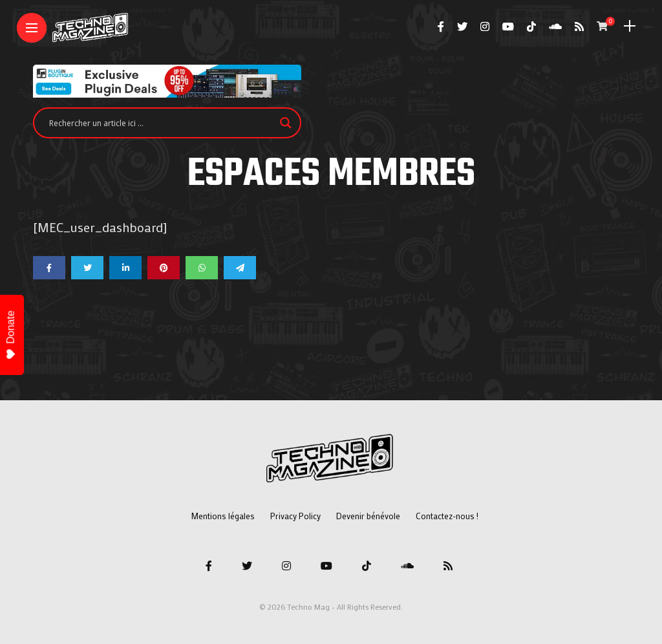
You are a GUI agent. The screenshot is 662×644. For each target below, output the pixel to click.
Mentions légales (223, 516)
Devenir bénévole (368, 516)
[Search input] (161, 123)
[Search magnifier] (286, 123)
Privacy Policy (295, 516)
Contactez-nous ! (447, 516)
